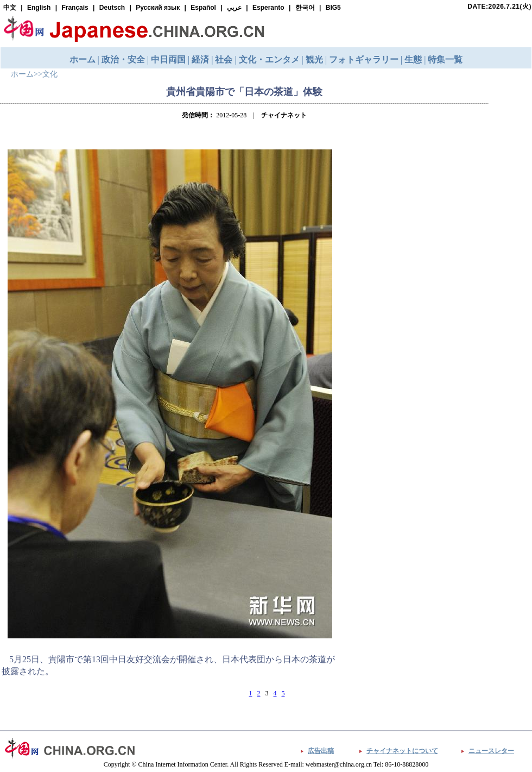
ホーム (22, 74)
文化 (50, 74)
